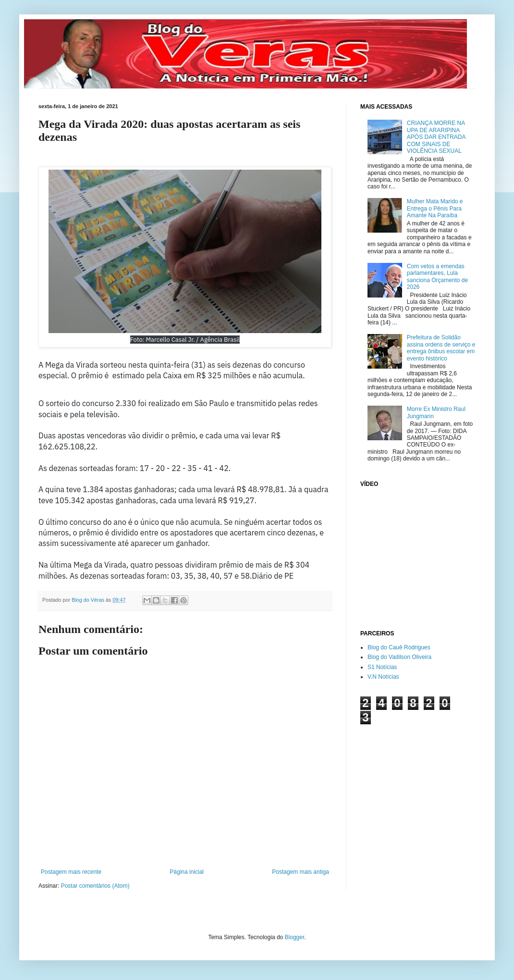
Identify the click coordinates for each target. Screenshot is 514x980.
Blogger (295, 937)
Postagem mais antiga (300, 872)
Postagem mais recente (71, 872)
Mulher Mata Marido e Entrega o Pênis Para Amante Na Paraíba (435, 208)
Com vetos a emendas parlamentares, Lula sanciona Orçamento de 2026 (437, 277)
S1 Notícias (382, 667)
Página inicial (187, 872)
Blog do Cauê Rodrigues (399, 647)
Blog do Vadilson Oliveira (399, 657)
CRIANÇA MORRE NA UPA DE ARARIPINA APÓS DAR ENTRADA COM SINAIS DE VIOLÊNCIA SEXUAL (436, 137)
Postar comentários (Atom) (95, 886)
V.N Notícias (383, 677)
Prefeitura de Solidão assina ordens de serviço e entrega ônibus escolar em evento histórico (441, 348)
